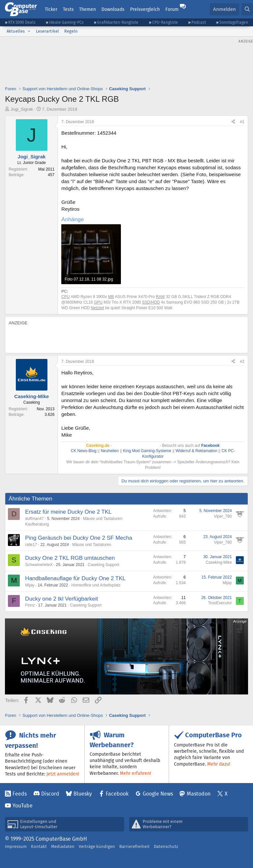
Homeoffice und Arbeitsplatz (96, 585)
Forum (172, 9)
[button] (29, 31)
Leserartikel (47, 31)
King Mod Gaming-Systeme (147, 451)
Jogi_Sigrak (22, 109)
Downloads (113, 9)
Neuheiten (110, 451)
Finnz (30, 605)
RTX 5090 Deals (22, 22)
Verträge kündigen (97, 846)
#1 (242, 122)
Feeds (20, 794)
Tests (68, 9)
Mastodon (199, 794)
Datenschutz (166, 846)
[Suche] (247, 9)
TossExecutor (220, 603)
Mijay (30, 585)
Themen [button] (87, 9)
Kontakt (39, 846)
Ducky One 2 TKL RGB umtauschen (70, 558)
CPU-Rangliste (165, 22)
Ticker (51, 9)
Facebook (117, 794)
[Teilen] (233, 122)
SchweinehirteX (39, 565)
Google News (158, 794)
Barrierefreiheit (134, 846)
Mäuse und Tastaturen (92, 545)
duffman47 (34, 519)
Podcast (199, 22)
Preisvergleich (145, 9)
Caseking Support (104, 565)
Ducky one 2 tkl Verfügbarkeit (61, 599)
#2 (242, 362)
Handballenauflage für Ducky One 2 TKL (75, 578)
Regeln (71, 31)
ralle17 (31, 545)
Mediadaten (63, 846)
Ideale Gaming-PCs (66, 22)
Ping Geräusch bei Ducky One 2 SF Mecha (79, 538)
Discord (50, 794)
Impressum (16, 846)
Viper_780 (223, 516)
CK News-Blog (84, 451)
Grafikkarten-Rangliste (118, 22)
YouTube (23, 806)
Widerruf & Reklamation (197, 451)
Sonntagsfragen (234, 22)
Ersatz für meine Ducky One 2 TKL (68, 512)
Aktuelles (16, 31)
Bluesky (83, 794)
